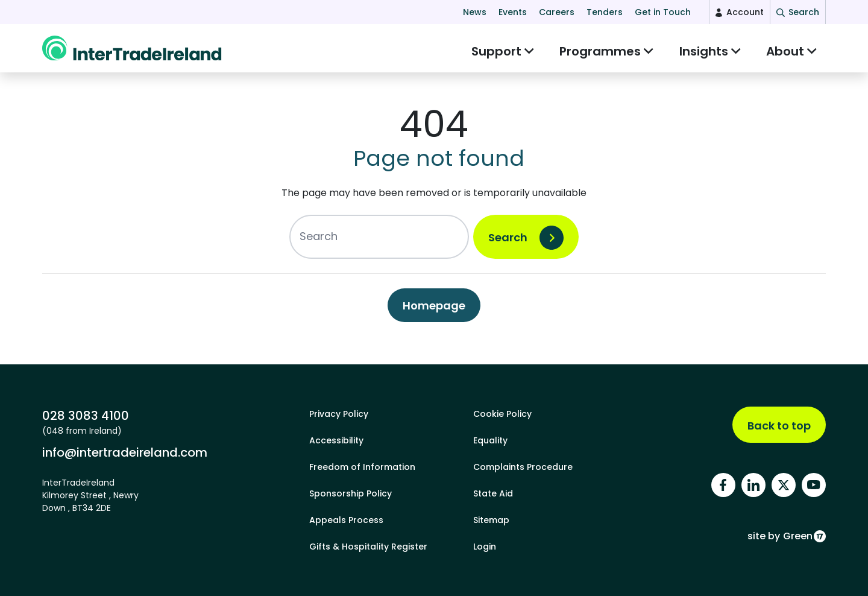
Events (513, 12)
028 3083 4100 (86, 416)
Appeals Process (346, 520)
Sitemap (491, 520)
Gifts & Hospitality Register (368, 547)
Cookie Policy (502, 414)
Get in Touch (663, 12)
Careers (557, 12)
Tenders (605, 12)
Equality (490, 440)
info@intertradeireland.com (125, 452)
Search (508, 243)
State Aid (493, 493)
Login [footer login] (485, 547)
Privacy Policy (339, 414)
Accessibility (336, 440)
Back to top (779, 426)
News (475, 12)
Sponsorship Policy (351, 493)
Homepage (434, 312)
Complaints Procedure (523, 467)
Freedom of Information (362, 467)
